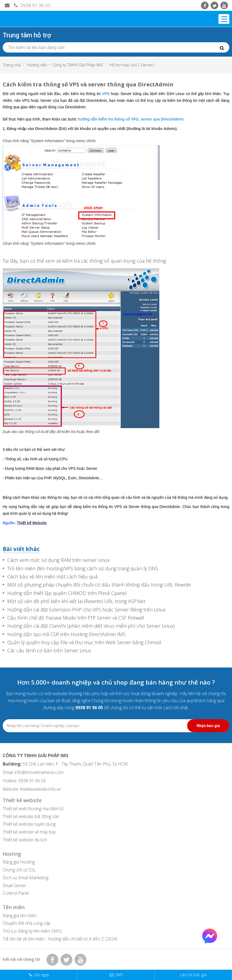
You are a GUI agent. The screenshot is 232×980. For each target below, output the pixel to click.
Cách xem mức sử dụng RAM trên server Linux (58, 560)
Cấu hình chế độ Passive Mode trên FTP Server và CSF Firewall (76, 618)
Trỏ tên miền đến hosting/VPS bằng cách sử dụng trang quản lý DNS (83, 569)
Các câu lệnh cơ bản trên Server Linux (49, 651)
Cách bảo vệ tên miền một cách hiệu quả (53, 577)
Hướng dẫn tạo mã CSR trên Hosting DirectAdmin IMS (66, 634)
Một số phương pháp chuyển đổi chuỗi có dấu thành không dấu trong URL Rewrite (99, 585)
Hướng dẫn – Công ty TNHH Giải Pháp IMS (65, 65)
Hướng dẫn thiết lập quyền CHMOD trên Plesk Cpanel (67, 593)
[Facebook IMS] (205, 5)
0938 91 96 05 (32, 5)
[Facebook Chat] (210, 942)
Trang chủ (12, 65)
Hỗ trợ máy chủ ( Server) (132, 65)
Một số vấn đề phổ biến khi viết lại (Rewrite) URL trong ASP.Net (76, 601)
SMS (119, 975)
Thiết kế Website (32, 523)
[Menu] (224, 19)
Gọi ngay (42, 975)
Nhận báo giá (208, 726)
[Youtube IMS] (224, 5)
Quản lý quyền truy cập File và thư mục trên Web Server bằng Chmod (84, 642)
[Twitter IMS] (214, 5)
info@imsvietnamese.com (39, 772)
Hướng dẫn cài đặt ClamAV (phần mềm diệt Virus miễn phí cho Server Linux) (91, 626)
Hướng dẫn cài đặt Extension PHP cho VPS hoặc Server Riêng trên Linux (86, 610)
